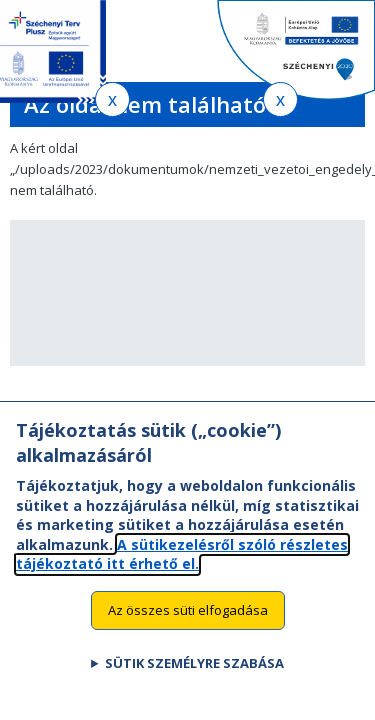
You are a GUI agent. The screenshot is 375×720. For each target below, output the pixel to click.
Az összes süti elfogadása (188, 631)
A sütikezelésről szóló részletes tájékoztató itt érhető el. (182, 574)
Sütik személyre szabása (194, 683)
